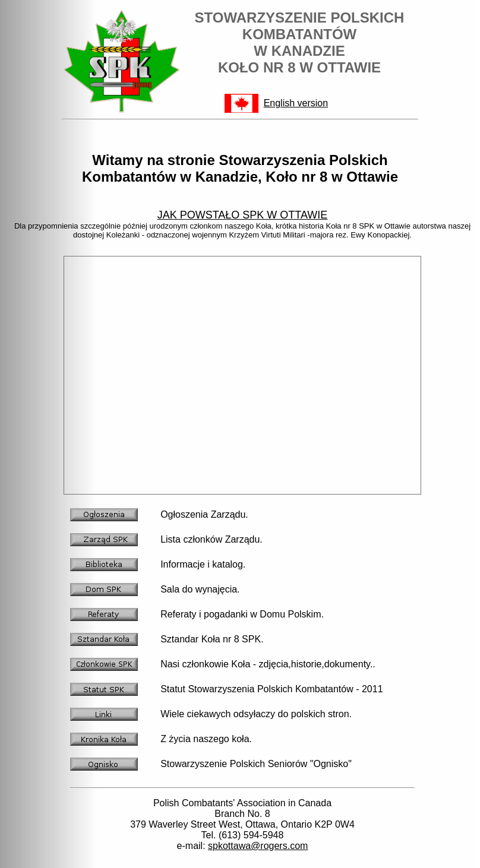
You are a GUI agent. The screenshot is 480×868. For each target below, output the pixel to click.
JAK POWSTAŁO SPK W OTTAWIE (243, 215)
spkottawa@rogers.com (258, 846)
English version (296, 103)
